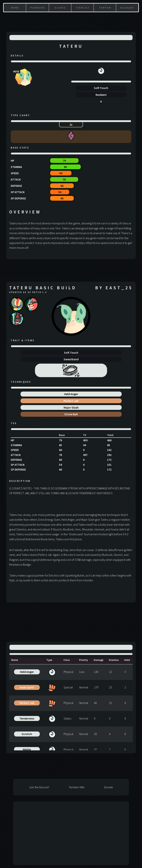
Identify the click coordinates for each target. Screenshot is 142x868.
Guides (60, 8)
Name (15, 660)
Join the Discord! (39, 787)
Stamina (114, 660)
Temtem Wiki (76, 787)
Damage (99, 660)
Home (15, 8)
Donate (109, 787)
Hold (127, 660)
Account (127, 8)
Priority (83, 660)
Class (67, 660)
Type (49, 660)
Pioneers (38, 8)
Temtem (105, 8)
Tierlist (83, 8)
